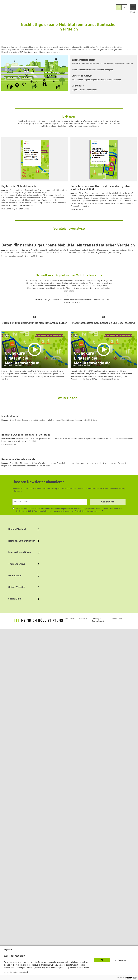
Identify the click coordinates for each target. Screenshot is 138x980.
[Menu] (133, 7)
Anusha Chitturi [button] (77, 209)
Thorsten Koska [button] (22, 209)
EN (124, 7)
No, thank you (121, 960)
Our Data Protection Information (15, 972)
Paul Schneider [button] (8, 209)
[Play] (35, 437)
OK (102, 960)
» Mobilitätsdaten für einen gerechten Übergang (92, 70)
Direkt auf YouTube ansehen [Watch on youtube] (12, 453)
